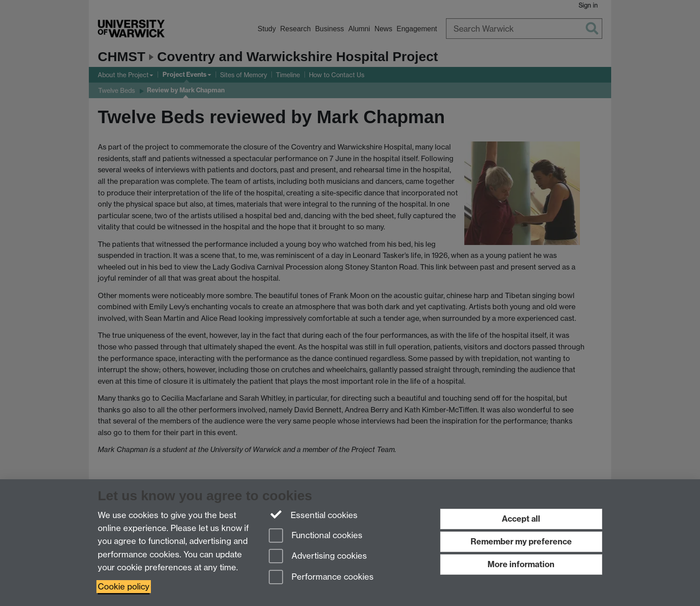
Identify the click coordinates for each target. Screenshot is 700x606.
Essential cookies (313, 515)
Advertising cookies (318, 557)
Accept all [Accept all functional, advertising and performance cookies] (521, 519)
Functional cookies (316, 536)
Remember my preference (521, 542)
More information (521, 564)
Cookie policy (124, 587)
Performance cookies (321, 578)
